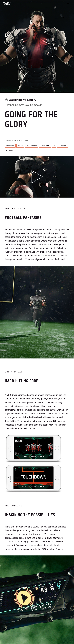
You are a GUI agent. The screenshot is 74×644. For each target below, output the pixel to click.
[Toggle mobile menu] (68, 3)
